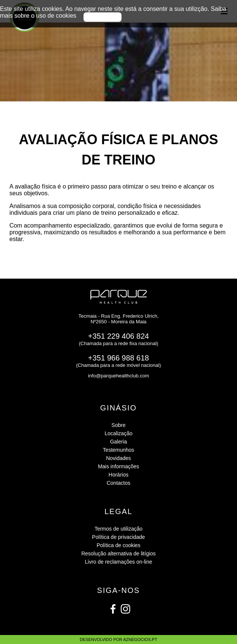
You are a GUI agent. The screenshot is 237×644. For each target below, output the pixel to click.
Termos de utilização (118, 529)
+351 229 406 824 (118, 336)
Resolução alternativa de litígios (118, 554)
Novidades (118, 458)
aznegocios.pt (140, 639)
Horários (119, 475)
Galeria (118, 442)
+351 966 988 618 (118, 358)
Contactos (118, 483)
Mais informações (118, 466)
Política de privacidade (119, 537)
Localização (118, 433)
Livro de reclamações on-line (119, 562)
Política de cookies (119, 545)
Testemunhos (118, 450)
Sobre (118, 425)
